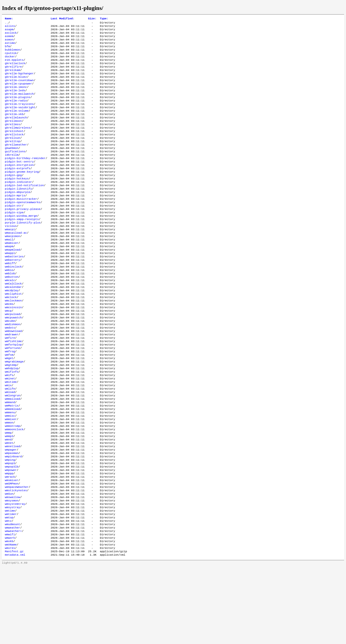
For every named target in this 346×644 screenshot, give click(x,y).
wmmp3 (9, 496)
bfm (7, 51)
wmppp (9, 539)
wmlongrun (12, 450)
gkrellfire (13, 74)
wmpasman (12, 515)
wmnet (9, 504)
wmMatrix (12, 461)
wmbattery (12, 295)
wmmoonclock (14, 488)
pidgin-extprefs (18, 190)
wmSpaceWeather (17, 554)
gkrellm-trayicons (19, 116)
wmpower (11, 535)
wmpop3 (10, 527)
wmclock (11, 337)
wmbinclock (13, 302)
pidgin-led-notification (24, 209)
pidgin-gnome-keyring (22, 194)
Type (104, 19)
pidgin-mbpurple (18, 217)
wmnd (8, 500)
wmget (9, 407)
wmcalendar (13, 326)
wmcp (8, 353)
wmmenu (10, 469)
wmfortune (12, 395)
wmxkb (9, 616)
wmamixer (12, 275)
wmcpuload (12, 357)
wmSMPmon (12, 550)
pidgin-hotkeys (17, 202)
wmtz (8, 593)
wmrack (10, 543)
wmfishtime (13, 388)
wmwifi (10, 608)
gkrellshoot (14, 147)
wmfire (10, 384)
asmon (9, 43)
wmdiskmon (12, 368)
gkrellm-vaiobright (20, 120)
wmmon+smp (12, 484)
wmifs (9, 426)
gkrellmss (12, 140)
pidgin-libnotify (18, 213)
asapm (9, 31)
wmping (10, 523)
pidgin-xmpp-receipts (22, 248)
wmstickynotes (16, 558)
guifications (15, 171)
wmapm (9, 279)
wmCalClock (13, 322)
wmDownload (13, 376)
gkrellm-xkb (14, 128)
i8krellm (12, 175)
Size (92, 19)
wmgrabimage (14, 411)
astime (10, 47)
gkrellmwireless (18, 144)
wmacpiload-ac (16, 264)
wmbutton (12, 314)
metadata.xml (15, 632)
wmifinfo (12, 422)
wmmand (10, 457)
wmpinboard (13, 519)
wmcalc (10, 318)
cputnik (11, 58)
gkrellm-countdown (19, 89)
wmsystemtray (15, 574)
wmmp (8, 492)
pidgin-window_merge (21, 244)
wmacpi (10, 260)
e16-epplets (14, 66)
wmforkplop (13, 391)
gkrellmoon (13, 136)
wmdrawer (12, 380)
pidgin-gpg (13, 198)
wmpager (11, 512)
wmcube (10, 364)
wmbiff (10, 299)
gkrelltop (12, 159)
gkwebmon (12, 167)
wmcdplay (12, 330)
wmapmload (12, 283)
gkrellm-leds (15, 101)
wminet (10, 430)
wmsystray (12, 577)
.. (7, 23)
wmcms (9, 345)
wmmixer (11, 477)
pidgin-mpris (15, 221)
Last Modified (62, 19)
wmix (8, 438)
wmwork (10, 612)
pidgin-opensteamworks (23, 229)
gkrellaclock (15, 70)
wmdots (10, 372)
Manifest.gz (14, 628)
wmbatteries (14, 291)
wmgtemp (11, 415)
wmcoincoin (13, 349)
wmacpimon (12, 268)
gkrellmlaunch (16, 132)
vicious (11, 256)
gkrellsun (12, 155)
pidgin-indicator (18, 206)
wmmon (9, 481)
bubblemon (12, 54)
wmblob (10, 310)
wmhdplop (12, 419)
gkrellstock (14, 151)
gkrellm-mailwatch (19, 105)
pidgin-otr (13, 233)
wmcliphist (13, 333)
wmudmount (12, 597)
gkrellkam (12, 78)
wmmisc (10, 473)
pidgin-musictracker (21, 225)
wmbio (9, 306)
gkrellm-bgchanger (19, 82)
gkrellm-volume (17, 124)
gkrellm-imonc (16, 97)
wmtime (10, 581)
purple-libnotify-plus (23, 252)
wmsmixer (12, 546)
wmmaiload (12, 453)
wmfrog (10, 399)
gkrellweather (16, 163)
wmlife (10, 442)
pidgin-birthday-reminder (25, 178)
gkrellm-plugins (18, 109)
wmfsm (9, 403)
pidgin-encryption (19, 186)
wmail (9, 271)
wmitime (11, 434)
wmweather (12, 601)
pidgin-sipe (14, 240)
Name (9, 19)
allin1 (10, 27)
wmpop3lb (12, 531)
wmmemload (12, 465)
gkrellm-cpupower (18, 93)
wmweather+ (13, 605)
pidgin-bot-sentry (19, 182)
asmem (9, 39)
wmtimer (11, 585)
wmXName (11, 620)
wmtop (9, 589)
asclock (11, 35)
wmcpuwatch (13, 360)
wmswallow (12, 566)
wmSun (9, 562)
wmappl (10, 287)
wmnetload (12, 508)
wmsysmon (12, 570)
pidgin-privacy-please (23, 237)
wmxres (10, 624)
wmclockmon (13, 341)
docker (10, 62)
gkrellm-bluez (16, 85)
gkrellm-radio (16, 113)
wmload (10, 446)
